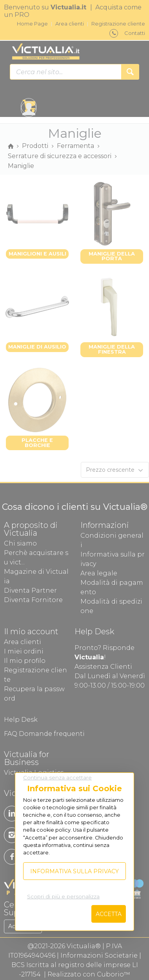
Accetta (109, 914)
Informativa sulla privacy (74, 871)
